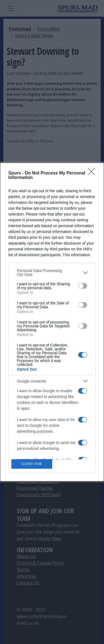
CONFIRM (32, 464)
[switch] (83, 286)
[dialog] (52, 322)
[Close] (93, 173)
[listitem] (52, 273)
